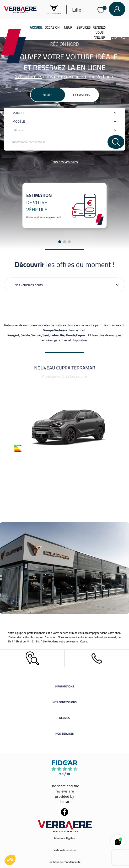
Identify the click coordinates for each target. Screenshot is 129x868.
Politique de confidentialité (65, 862)
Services (84, 27)
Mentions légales (64, 838)
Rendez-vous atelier (99, 32)
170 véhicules (28, 76)
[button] (10, 860)
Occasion (52, 27)
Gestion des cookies (64, 850)
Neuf (68, 27)
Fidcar (65, 802)
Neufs (48, 95)
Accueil (36, 27)
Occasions (81, 95)
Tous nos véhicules (64, 162)
